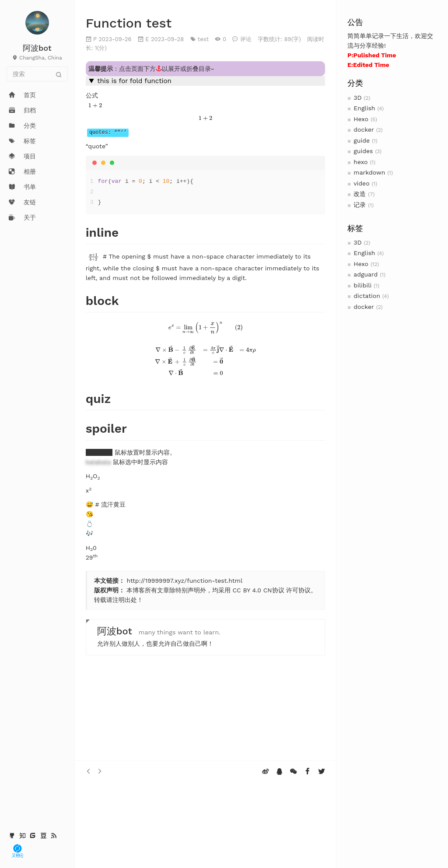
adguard (366, 274)
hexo (360, 162)
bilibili (362, 285)
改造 (360, 194)
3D (357, 98)
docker (364, 129)
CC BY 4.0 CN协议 (258, 590)
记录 (360, 205)
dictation (367, 296)
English (364, 108)
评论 (246, 39)
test (203, 39)
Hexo (361, 119)
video (361, 183)
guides (363, 151)
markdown (369, 172)
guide (362, 140)
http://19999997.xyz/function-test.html (184, 581)
